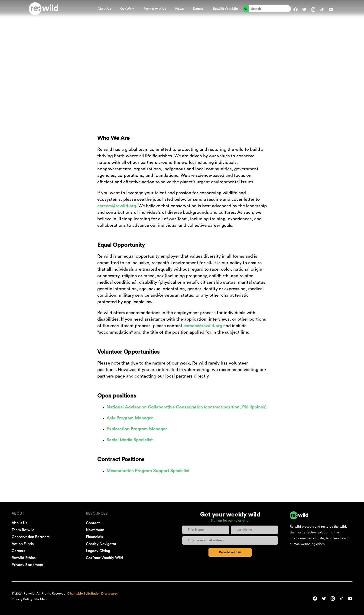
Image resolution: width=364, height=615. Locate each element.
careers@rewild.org (117, 206)
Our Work (127, 9)
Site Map (40, 599)
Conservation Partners (31, 537)
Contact (93, 523)
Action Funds (23, 544)
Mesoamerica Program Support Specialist (148, 471)
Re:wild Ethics (24, 558)
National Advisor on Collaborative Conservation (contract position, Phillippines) (187, 407)
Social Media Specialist (130, 440)
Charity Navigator (101, 544)
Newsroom (95, 530)
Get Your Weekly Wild (104, 558)
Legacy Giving (98, 551)
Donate (198, 9)
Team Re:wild (23, 530)
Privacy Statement (28, 565)
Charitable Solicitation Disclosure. (93, 594)
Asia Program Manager (130, 418)
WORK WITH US (182, 44)
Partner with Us (155, 9)
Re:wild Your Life (225, 9)
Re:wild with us (230, 552)
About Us (104, 9)
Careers (18, 551)
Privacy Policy (22, 599)
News (179, 9)
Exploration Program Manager (137, 429)
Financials (94, 537)
